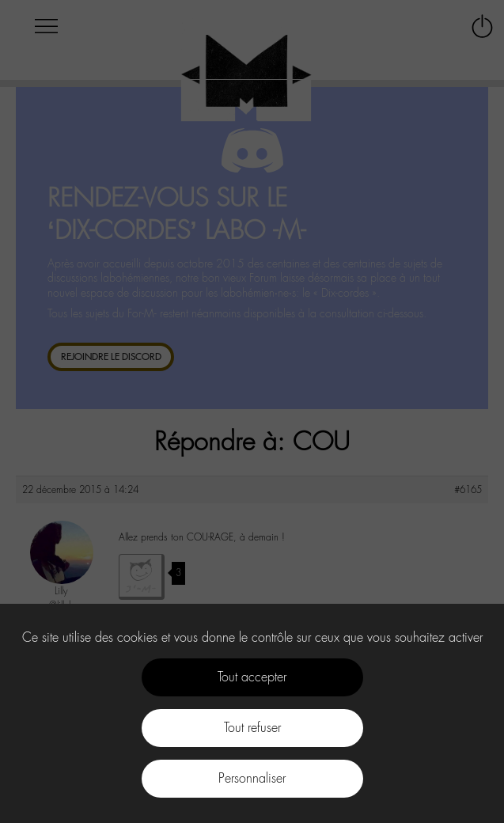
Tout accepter (252, 677)
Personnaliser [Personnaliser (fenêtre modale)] (252, 778)
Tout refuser (252, 728)
